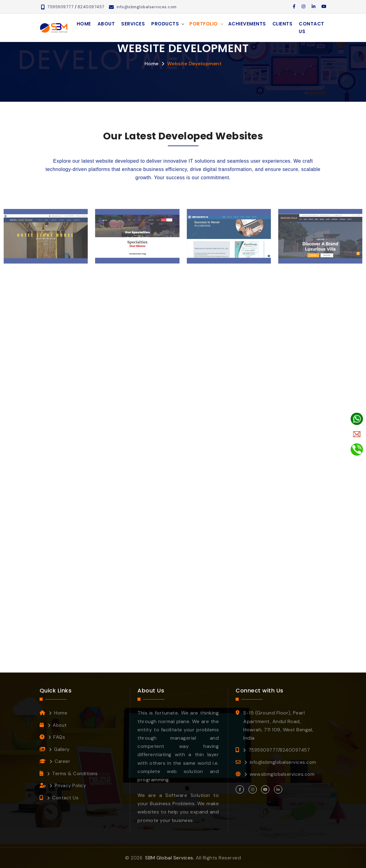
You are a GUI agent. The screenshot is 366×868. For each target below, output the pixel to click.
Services (133, 24)
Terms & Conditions (75, 774)
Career (62, 761)
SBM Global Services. (170, 858)
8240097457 (91, 7)
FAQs (59, 737)
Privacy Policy (70, 786)
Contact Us (312, 28)
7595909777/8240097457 (279, 750)
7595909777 (60, 7)
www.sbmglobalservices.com (282, 774)
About (106, 24)
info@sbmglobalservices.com (147, 7)
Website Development (195, 64)
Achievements (247, 24)
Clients (283, 24)
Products (165, 24)
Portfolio (204, 24)
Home (84, 24)
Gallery (62, 749)
